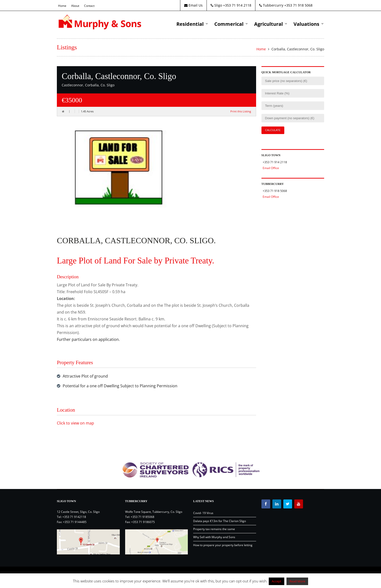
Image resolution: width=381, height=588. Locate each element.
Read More (297, 581)
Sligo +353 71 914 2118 (231, 5)
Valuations (306, 24)
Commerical (229, 24)
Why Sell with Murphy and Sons (214, 537)
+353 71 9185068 (143, 517)
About (75, 6)
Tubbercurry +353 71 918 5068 (286, 5)
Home (62, 6)
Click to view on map (75, 423)
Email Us (193, 5)
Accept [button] (277, 581)
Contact (89, 6)
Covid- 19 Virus (203, 513)
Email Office (271, 168)
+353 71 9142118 (74, 517)
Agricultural (268, 24)
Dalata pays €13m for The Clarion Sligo (220, 521)
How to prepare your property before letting (223, 545)
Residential (190, 24)
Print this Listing (241, 111)
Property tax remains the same (214, 529)
